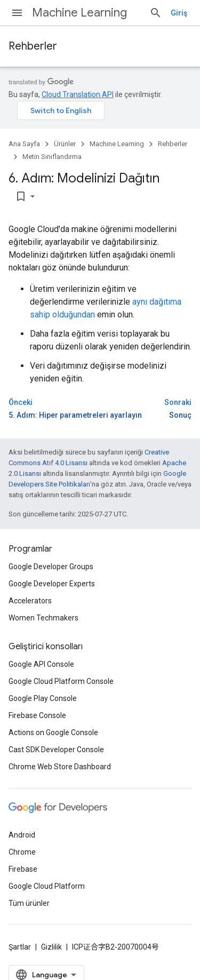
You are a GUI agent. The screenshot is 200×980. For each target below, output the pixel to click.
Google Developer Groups (51, 567)
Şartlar (20, 947)
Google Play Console (43, 698)
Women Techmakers (43, 618)
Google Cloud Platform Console (61, 681)
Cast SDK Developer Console (56, 750)
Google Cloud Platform (47, 886)
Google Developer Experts (52, 584)
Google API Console (41, 664)
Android (22, 835)
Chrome (22, 852)
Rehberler (33, 46)
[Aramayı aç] (156, 13)
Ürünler (65, 144)
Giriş (179, 13)
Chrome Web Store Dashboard (60, 767)
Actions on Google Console (53, 732)
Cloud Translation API (78, 94)
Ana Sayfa (24, 144)
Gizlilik (51, 947)
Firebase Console (37, 715)
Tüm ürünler (29, 903)
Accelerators (30, 601)
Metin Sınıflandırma (52, 157)
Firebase (23, 869)
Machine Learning (79, 13)
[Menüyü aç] (17, 13)
